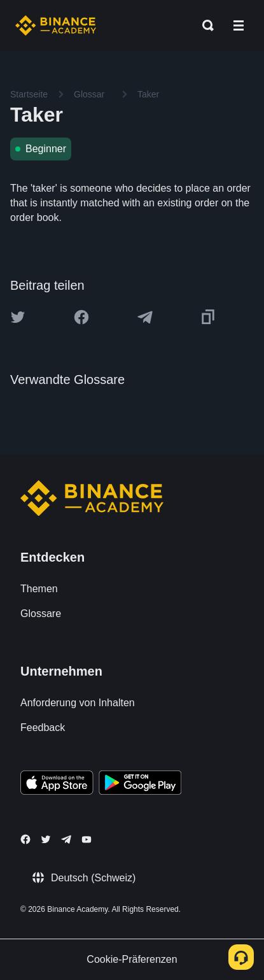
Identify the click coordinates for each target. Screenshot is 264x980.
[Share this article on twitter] (18, 317)
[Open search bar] (204, 25)
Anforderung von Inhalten (78, 703)
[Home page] (56, 25)
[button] (239, 25)
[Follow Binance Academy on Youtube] (87, 840)
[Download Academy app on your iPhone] (57, 785)
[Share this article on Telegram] (145, 317)
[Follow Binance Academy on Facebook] (25, 839)
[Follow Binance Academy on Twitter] (46, 839)
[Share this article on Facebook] (81, 317)
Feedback (43, 728)
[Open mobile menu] (239, 25)
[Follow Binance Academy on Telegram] (66, 839)
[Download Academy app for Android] (140, 785)
